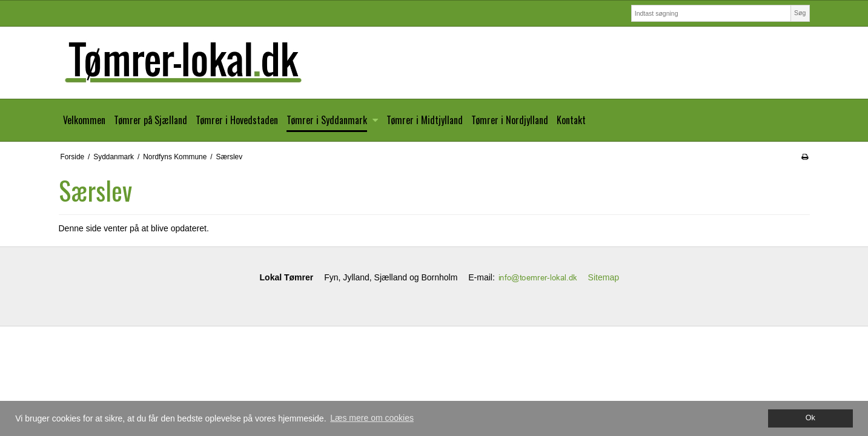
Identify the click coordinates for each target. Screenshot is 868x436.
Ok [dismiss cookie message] (810, 418)
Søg (800, 13)
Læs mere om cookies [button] (372, 418)
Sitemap (604, 277)
